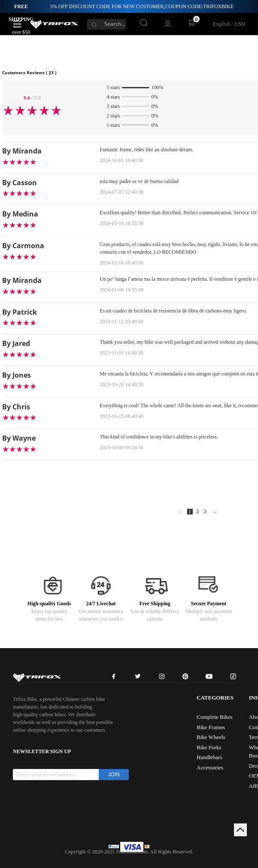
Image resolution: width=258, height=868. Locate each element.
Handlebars (209, 757)
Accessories (210, 767)
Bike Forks (209, 747)
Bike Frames (211, 727)
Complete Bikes (214, 717)
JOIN (114, 775)
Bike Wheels (211, 737)
